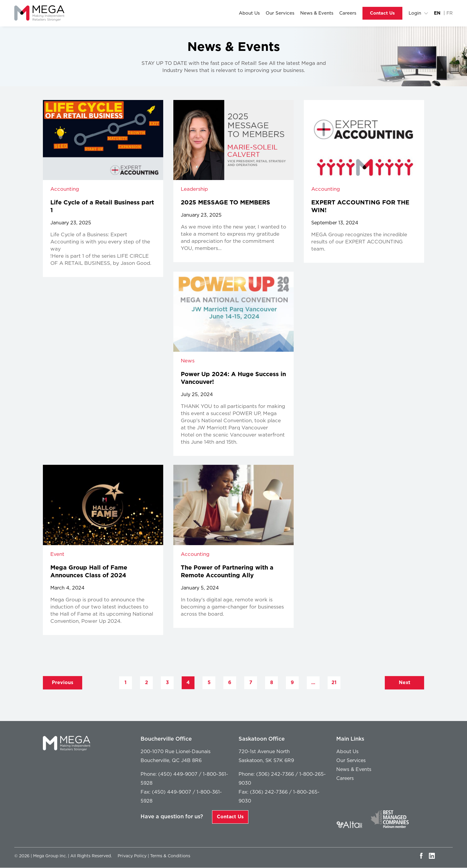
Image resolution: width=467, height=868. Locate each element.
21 (334, 683)
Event (57, 554)
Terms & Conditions (170, 856)
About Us (249, 13)
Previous (63, 683)
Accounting (65, 189)
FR (450, 13)
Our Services (280, 13)
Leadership (194, 189)
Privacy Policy (132, 856)
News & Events (317, 13)
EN (437, 13)
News (188, 361)
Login (415, 13)
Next (405, 683)
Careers (348, 13)
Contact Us (382, 13)
